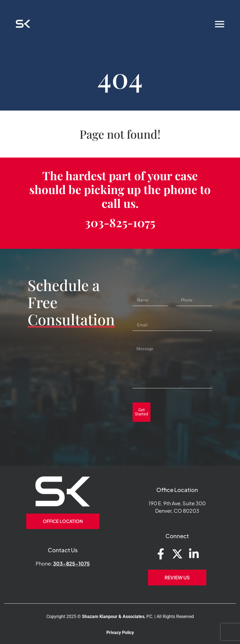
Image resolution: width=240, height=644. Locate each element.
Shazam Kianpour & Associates (113, 616)
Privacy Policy (120, 633)
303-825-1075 (120, 222)
